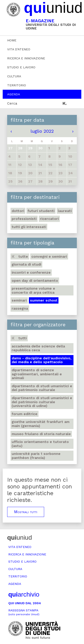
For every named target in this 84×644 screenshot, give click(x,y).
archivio (24, 594)
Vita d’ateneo (19, 49)
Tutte (20, 256)
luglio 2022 (42, 131)
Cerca (12, 103)
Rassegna (20, 308)
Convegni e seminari (49, 256)
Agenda (14, 94)
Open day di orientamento (35, 281)
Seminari (19, 300)
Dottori (18, 211)
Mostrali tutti (26, 512)
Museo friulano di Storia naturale (41, 434)
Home (12, 40)
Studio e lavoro (21, 67)
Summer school (44, 300)
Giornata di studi (26, 264)
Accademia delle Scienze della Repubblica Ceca (38, 348)
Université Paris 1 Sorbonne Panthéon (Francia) (36, 456)
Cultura (14, 76)
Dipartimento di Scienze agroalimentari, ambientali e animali (37, 374)
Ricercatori (49, 219)
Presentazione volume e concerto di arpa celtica (33, 290)
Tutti (19, 338)
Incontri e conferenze (31, 272)
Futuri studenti (41, 211)
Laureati (65, 211)
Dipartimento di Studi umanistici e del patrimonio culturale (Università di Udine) (42, 402)
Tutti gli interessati (29, 227)
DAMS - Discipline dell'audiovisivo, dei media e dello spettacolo (42, 360)
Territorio (17, 85)
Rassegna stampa (24, 612)
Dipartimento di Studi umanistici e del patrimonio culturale (42, 388)
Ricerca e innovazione (26, 58)
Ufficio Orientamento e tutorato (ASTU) (40, 444)
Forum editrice (25, 414)
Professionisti (24, 219)
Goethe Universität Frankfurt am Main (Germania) (41, 424)
